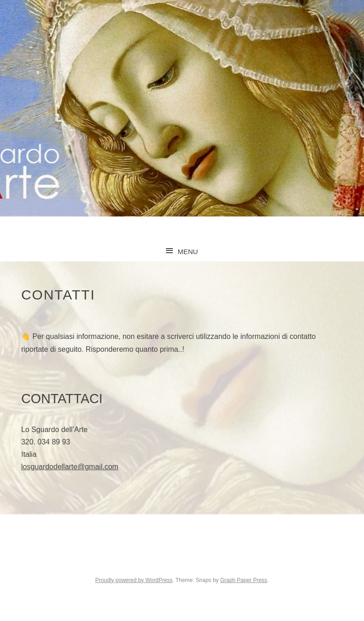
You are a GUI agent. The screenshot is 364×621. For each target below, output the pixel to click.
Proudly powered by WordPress (134, 580)
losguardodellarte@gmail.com (70, 467)
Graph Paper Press (244, 580)
